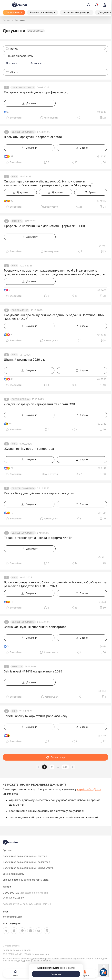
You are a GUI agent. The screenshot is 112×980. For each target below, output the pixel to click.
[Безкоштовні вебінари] (42, 12)
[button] (73, 767)
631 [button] (65, 767)
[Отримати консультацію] (77, 12)
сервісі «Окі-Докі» (89, 789)
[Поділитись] (79, 118)
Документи (85, 973)
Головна (15, 973)
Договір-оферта (11, 946)
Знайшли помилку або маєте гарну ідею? (26, 880)
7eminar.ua (46, 961)
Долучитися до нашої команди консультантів (28, 868)
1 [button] (44, 767)
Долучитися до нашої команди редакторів (26, 862)
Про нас (7, 850)
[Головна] (7, 20)
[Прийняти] (56, 974)
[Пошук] (89, 5)
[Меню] (6, 5)
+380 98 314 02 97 (13, 898)
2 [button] (52, 767)
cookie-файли (67, 968)
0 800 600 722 (25, 893)
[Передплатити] (14, 12)
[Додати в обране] (103, 118)
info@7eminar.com (12, 917)
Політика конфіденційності (17, 950)
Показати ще (56, 757)
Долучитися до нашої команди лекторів (25, 856)
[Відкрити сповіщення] (97, 5)
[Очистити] (105, 49)
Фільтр (12, 72)
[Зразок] (82, 148)
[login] (105, 5)
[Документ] (30, 103)
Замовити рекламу (13, 874)
